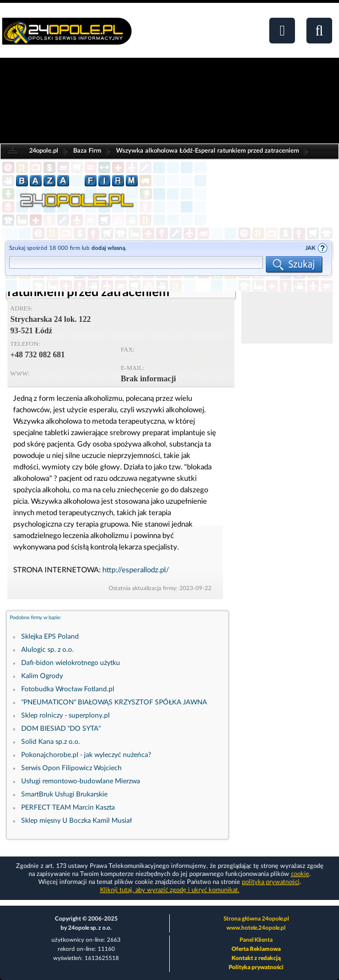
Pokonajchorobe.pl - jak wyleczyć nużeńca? (86, 755)
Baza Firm (87, 151)
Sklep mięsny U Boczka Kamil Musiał (77, 820)
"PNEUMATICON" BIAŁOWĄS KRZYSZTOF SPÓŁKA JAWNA (114, 702)
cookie (300, 874)
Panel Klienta (256, 940)
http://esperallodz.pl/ (136, 570)
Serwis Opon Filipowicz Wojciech (71, 768)
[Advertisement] (287, 308)
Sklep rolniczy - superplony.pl (65, 715)
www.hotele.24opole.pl (256, 928)
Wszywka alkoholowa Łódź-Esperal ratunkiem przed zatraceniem (208, 151)
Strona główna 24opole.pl (256, 919)
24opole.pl (44, 151)
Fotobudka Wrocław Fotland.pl (68, 689)
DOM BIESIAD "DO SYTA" (61, 728)
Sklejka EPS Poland (50, 636)
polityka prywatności (271, 882)
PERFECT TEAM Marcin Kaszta (68, 807)
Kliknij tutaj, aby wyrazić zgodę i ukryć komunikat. (170, 890)
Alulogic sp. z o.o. (47, 650)
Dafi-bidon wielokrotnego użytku (71, 663)
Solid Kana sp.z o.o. (51, 742)
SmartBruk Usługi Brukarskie (64, 794)
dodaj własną (108, 248)
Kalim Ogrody (42, 676)
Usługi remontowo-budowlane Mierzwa (81, 781)
